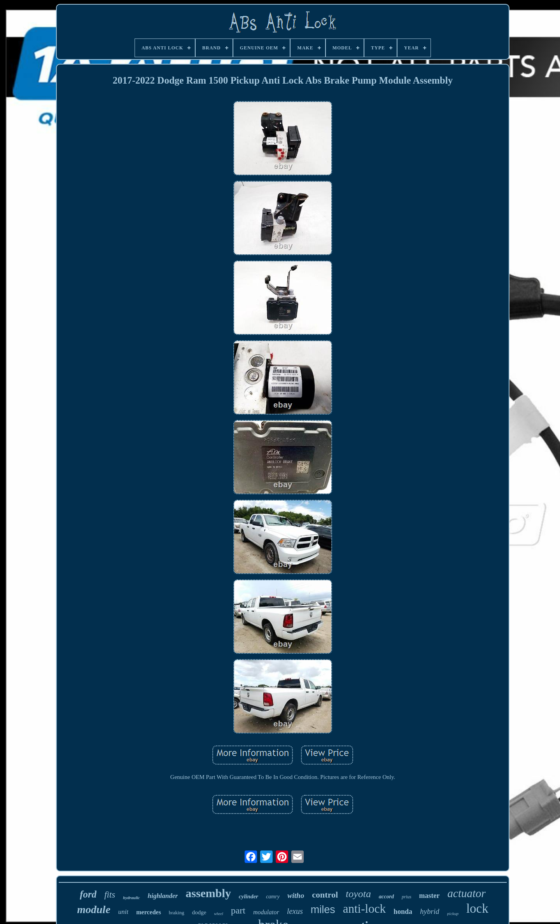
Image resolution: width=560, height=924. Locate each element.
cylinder (248, 896)
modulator (266, 912)
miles (323, 910)
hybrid (430, 911)
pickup (453, 913)
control (325, 895)
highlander (163, 896)
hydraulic (131, 898)
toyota (358, 894)
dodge (199, 912)
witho (296, 895)
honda (403, 912)
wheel (218, 914)
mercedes (149, 912)
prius (407, 897)
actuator (467, 893)
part (238, 910)
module (94, 909)
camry (273, 897)
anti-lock (364, 909)
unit (123, 912)
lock (477, 908)
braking (177, 913)
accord (386, 897)
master (430, 896)
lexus (295, 911)
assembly (208, 893)
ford (88, 894)
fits (110, 895)
